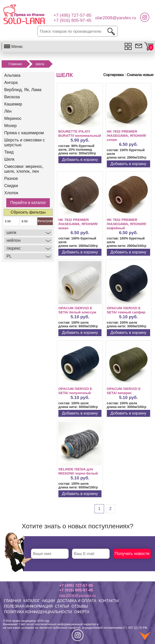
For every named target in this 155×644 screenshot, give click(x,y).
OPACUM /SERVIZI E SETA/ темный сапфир (126, 310)
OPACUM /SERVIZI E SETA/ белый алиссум (77, 310)
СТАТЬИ (62, 606)
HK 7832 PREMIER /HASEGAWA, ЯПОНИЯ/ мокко (78, 224)
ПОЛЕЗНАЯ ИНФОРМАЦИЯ (28, 606)
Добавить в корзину (80, 160)
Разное (11, 179)
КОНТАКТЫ (108, 601)
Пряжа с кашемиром (24, 133)
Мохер (10, 126)
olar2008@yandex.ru (77, 596)
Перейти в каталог (28, 203)
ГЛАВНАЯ (13, 601)
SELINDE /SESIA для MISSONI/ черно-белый (78, 471)
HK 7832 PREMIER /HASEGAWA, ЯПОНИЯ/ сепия (127, 135)
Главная (15, 64)
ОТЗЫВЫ (80, 606)
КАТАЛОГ (32, 601)
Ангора (11, 83)
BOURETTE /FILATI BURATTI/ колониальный (80, 133)
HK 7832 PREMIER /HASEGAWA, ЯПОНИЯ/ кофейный (127, 224)
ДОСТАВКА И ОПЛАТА (77, 601)
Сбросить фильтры (28, 212)
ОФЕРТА (82, 612)
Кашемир (13, 104)
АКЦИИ (49, 601)
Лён (8, 111)
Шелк (40, 64)
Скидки (11, 186)
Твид (9, 152)
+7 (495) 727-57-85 (76, 585)
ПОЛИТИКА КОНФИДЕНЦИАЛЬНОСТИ (38, 612)
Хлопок (11, 193)
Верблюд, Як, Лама (23, 90)
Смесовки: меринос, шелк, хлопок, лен (24, 169)
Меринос (13, 118)
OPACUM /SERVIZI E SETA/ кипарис (124, 391)
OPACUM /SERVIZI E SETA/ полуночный (75, 391)
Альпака (12, 75)
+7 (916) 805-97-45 (76, 590)
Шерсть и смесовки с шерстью (24, 142)
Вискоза (12, 97)
